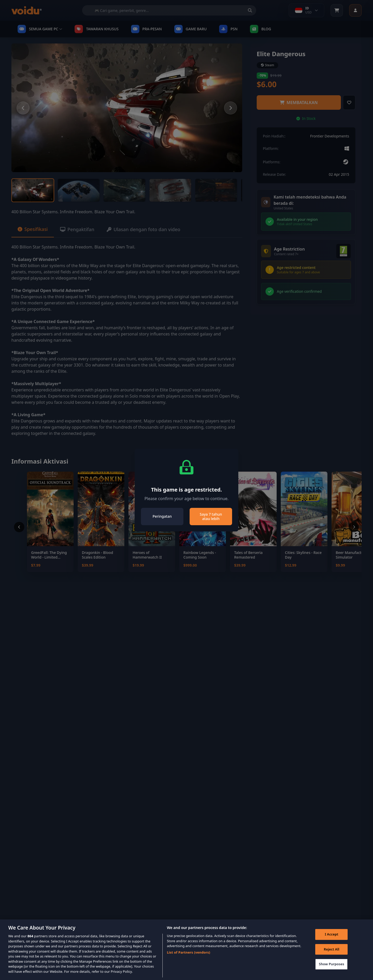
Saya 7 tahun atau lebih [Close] (211, 517)
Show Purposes (332, 971)
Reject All (332, 956)
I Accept (332, 941)
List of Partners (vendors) (188, 959)
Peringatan (162, 516)
